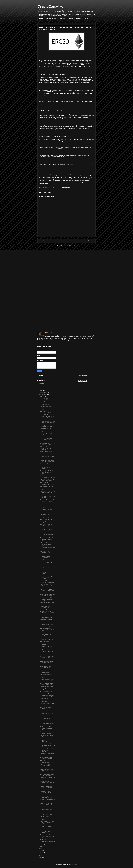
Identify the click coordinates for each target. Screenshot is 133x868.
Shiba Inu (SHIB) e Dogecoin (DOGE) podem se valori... (47, 548)
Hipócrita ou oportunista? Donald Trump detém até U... (47, 723)
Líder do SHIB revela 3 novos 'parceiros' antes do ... (48, 778)
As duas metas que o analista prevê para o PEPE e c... (48, 800)
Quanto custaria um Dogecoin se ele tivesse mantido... (47, 572)
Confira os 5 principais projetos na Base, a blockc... (46, 766)
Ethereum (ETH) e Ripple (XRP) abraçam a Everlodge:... (46, 577)
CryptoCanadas (50, 6)
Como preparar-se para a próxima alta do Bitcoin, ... (47, 684)
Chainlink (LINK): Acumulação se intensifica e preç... (47, 818)
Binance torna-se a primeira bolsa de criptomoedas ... (47, 814)
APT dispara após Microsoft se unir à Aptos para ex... (47, 797)
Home (41, 19)
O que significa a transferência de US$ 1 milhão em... (47, 700)
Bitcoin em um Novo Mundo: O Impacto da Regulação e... (47, 418)
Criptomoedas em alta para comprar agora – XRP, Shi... (47, 826)
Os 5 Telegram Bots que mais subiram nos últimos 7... (48, 732)
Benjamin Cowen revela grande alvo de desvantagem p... (46, 608)
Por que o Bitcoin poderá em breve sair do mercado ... (47, 581)
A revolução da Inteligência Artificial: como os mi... (47, 696)
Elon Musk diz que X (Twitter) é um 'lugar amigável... (47, 617)
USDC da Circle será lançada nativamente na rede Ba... (48, 404)
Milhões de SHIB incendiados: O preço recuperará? (46, 544)
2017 (41, 860)
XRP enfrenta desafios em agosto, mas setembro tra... (47, 488)
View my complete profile (44, 342)
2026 (41, 384)
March (42, 853)
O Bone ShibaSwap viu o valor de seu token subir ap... (47, 408)
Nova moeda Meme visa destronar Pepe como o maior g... (47, 506)
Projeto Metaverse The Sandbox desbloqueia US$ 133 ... (47, 745)
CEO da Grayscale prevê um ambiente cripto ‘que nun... (47, 422)
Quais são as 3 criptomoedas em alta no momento (47, 704)
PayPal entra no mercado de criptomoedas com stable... (48, 841)
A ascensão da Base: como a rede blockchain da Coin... (47, 680)
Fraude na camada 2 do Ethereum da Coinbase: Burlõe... (47, 599)
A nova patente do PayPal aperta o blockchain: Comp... (47, 648)
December (43, 392)
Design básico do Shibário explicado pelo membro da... (47, 539)
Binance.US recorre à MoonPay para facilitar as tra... (47, 612)
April (42, 851)
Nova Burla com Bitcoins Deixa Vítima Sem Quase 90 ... (47, 453)
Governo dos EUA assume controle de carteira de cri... (47, 435)
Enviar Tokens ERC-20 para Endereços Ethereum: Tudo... (47, 521)
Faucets (63, 19)
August (42, 401)
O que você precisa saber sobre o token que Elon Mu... (47, 771)
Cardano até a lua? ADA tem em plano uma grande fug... (47, 728)
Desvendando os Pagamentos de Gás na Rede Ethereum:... (47, 516)
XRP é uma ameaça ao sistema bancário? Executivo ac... (46, 413)
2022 (41, 856)
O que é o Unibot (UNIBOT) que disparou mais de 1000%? (47, 805)
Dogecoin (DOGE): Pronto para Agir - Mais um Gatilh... (47, 472)
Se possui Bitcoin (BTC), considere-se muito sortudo (46, 634)
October (43, 397)
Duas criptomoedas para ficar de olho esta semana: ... (48, 480)
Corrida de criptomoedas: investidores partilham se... (48, 476)
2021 (41, 858)
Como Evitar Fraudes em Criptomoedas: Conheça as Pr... (47, 836)
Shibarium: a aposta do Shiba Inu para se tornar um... (48, 492)
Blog (87, 19)
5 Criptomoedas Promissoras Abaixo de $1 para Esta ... (47, 692)
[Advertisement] (50, 264)
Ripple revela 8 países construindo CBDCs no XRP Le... (47, 713)
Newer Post (42, 241)
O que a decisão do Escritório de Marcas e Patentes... (48, 595)
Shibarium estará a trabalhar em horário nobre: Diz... (47, 525)
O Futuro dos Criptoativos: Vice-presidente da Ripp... (47, 484)
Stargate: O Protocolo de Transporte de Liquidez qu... (47, 440)
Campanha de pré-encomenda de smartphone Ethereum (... (47, 567)
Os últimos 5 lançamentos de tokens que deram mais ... (47, 736)
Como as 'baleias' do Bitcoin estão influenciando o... (47, 775)
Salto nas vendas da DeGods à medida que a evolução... (47, 750)
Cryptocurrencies (52, 19)
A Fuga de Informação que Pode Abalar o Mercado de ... (47, 534)
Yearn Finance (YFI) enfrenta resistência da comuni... (47, 444)
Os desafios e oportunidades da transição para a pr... (47, 672)
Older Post (91, 241)
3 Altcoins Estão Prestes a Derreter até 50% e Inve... (47, 758)
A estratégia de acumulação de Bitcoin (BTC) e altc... (47, 625)
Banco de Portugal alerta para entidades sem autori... (46, 663)
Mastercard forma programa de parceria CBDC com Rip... (47, 621)
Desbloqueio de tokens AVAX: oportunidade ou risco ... (47, 676)
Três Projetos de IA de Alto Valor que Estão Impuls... (47, 426)
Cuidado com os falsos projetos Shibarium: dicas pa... (47, 591)
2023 (41, 390)
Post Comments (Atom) (70, 245)
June (42, 846)
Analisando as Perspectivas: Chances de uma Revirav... (48, 461)
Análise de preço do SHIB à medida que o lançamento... (47, 740)
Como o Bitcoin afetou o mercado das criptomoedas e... (46, 708)
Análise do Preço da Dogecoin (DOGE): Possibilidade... (46, 792)
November (43, 394)
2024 (41, 388)
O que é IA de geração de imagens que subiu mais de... (47, 809)
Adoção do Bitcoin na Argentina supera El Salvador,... (46, 448)
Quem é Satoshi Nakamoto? (47, 464)
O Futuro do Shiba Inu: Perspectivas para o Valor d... (47, 430)
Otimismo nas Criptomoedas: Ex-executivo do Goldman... (47, 467)
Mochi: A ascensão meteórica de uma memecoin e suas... (47, 658)
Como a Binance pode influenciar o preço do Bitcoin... (46, 586)
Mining (71, 19)
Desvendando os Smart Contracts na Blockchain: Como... (47, 511)
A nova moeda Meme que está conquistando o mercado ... (47, 653)
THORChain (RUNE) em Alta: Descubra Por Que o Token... (48, 718)
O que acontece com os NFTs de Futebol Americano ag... (46, 667)
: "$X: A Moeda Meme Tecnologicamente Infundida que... (46, 831)
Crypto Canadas (51, 333)
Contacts (79, 19)
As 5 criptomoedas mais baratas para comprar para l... (47, 529)
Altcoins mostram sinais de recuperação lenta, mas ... (47, 639)
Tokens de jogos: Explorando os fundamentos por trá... (47, 761)
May (42, 848)
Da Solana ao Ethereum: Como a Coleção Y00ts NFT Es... (47, 788)
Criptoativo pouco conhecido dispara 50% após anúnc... (47, 754)
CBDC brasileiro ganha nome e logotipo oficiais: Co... (47, 822)
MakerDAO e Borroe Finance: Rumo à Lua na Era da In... (47, 783)
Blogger (75, 865)
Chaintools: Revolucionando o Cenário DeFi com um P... (47, 501)
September (43, 399)
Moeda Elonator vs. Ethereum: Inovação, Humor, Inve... (46, 562)
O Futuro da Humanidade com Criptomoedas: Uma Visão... (47, 688)
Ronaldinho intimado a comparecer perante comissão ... (46, 643)
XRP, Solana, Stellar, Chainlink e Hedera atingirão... (46, 557)
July (42, 844)
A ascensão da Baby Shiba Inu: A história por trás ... (47, 603)
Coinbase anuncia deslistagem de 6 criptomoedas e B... (46, 553)
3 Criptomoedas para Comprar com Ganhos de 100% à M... (47, 629)
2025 (41, 386)
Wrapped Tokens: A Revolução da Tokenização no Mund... (48, 496)
